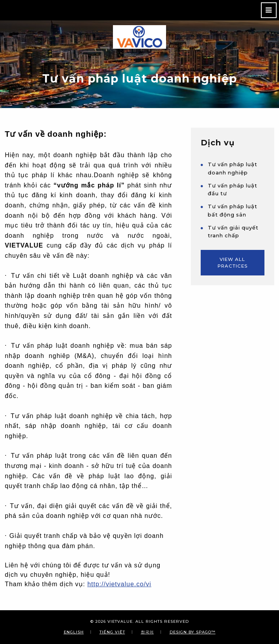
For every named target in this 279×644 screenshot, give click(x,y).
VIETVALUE (120, 621)
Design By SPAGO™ (193, 632)
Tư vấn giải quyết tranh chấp (233, 232)
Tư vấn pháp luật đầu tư (233, 190)
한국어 (147, 632)
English (74, 632)
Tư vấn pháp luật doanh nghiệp (233, 168)
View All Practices (233, 262)
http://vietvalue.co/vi (119, 584)
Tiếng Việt (112, 632)
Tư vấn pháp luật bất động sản (233, 210)
